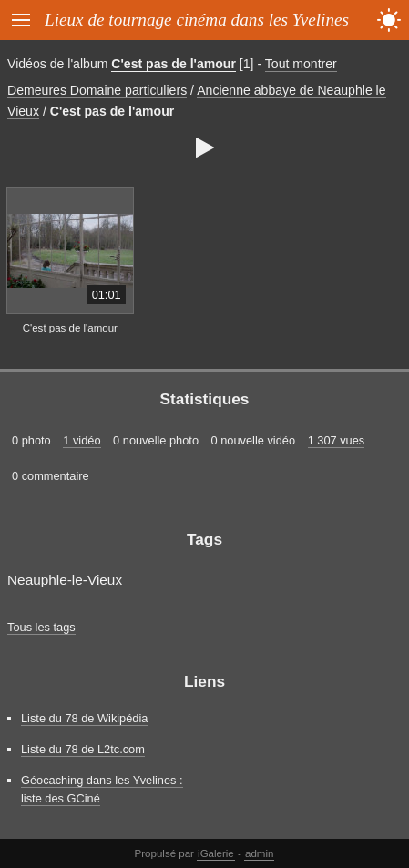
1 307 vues (337, 440)
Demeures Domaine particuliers (97, 90)
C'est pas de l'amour (174, 64)
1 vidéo (82, 440)
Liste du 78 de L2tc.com (83, 749)
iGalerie (216, 853)
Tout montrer (301, 64)
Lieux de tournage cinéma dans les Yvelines (197, 20)
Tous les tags (41, 627)
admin (259, 853)
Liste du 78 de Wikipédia (84, 718)
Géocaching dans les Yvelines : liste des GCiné (102, 789)
